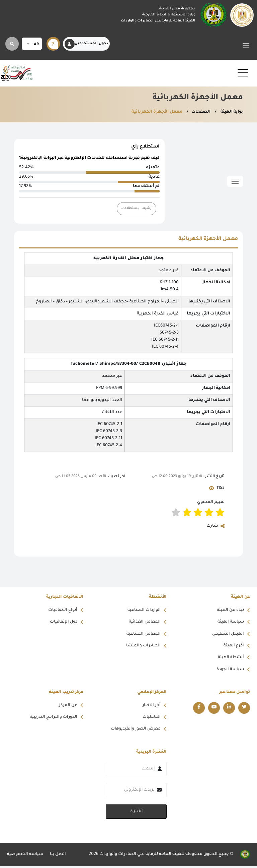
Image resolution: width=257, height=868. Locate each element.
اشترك (136, 813)
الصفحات (200, 112)
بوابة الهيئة (231, 112)
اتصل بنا (59, 856)
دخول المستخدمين (86, 44)
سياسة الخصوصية (26, 856)
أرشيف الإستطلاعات (136, 209)
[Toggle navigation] (246, 45)
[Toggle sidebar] (235, 181)
